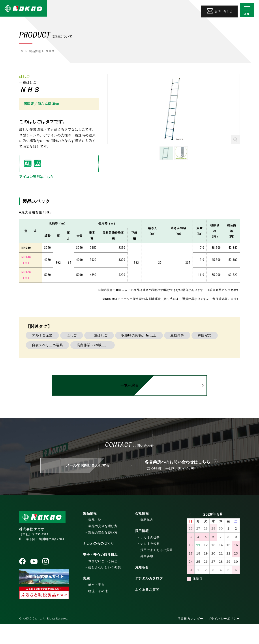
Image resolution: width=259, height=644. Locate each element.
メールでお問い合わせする (88, 485)
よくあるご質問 (147, 610)
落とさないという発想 (105, 587)
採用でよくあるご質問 (157, 570)
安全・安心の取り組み (100, 575)
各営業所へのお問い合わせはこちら (178, 482)
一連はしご (108, 357)
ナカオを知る (150, 564)
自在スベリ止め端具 (81, 367)
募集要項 (147, 576)
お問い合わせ (219, 10)
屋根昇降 (194, 357)
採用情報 (142, 551)
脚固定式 (41, 367)
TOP (22, 51)
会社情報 (142, 534)
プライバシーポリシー (224, 639)
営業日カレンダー (190, 639)
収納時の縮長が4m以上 (152, 357)
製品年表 (147, 540)
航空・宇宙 (96, 605)
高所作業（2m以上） (129, 367)
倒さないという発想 (103, 581)
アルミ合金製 (44, 357)
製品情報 (35, 51)
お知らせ (142, 587)
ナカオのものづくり (99, 564)
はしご (77, 357)
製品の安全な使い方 (103, 552)
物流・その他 (98, 611)
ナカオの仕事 (150, 557)
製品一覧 (95, 540)
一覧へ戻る (129, 407)
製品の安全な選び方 (103, 546)
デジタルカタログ (149, 598)
